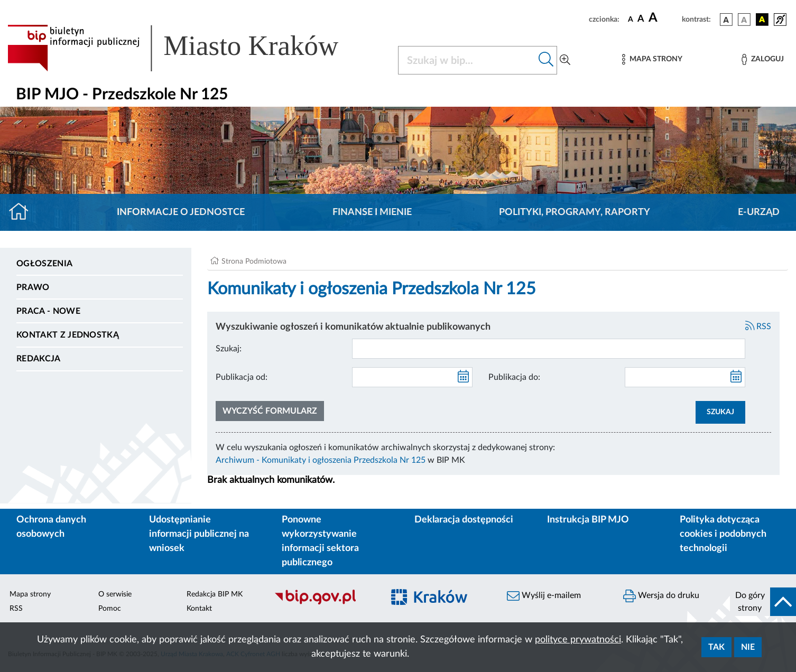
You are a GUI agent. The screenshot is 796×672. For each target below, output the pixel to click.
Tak (716, 647)
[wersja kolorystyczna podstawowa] (726, 20)
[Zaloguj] (763, 59)
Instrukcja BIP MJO (588, 520)
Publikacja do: (514, 377)
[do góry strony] (763, 602)
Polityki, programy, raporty (575, 212)
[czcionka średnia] (641, 19)
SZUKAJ (720, 412)
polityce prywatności (578, 640)
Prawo (33, 287)
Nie (748, 647)
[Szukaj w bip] (546, 60)
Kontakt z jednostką (68, 335)
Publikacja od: (242, 377)
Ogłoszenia (44, 264)
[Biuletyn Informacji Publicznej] (323, 603)
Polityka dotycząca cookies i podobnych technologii (723, 534)
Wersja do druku (661, 596)
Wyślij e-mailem (544, 596)
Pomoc (110, 609)
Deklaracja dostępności (464, 520)
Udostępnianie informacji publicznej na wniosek (199, 534)
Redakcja (39, 359)
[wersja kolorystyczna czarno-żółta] (762, 20)
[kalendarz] (464, 377)
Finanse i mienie (372, 212)
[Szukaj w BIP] (467, 60)
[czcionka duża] (664, 18)
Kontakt (199, 609)
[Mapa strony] (652, 59)
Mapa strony (30, 594)
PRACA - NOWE (48, 311)
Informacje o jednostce (181, 212)
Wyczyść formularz (270, 411)
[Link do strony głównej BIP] (188, 48)
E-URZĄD (759, 212)
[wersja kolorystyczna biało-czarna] (744, 20)
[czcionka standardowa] (631, 19)
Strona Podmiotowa (254, 262)
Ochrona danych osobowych (51, 527)
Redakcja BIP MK (215, 594)
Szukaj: (229, 349)
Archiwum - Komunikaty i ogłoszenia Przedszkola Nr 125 (321, 460)
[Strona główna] (23, 212)
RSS (758, 326)
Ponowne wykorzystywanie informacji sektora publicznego (320, 541)
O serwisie (115, 594)
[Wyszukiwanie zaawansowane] (565, 60)
